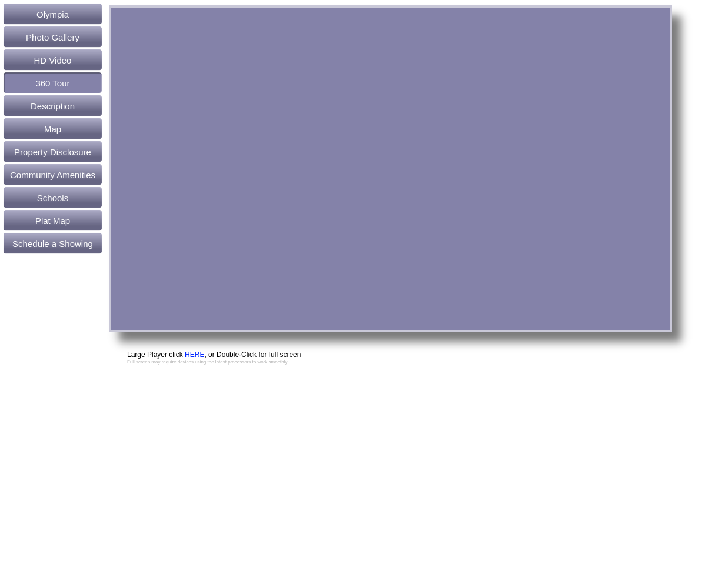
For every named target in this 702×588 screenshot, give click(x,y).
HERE (194, 355)
